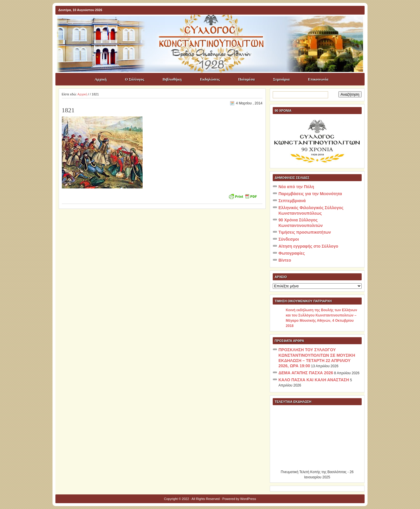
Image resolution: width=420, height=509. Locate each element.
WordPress (248, 499)
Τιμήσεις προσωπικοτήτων (305, 232)
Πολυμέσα (246, 79)
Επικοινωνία (318, 79)
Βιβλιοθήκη (172, 79)
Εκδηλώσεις (210, 79)
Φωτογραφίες (292, 253)
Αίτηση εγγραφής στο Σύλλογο (308, 246)
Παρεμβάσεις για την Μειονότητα (310, 194)
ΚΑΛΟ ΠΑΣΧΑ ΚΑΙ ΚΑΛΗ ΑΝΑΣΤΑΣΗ (314, 380)
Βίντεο (285, 260)
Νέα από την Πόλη (296, 187)
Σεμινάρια (281, 79)
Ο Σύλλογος (134, 79)
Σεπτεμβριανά (292, 201)
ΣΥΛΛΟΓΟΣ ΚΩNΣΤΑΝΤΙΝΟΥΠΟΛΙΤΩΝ (213, 25)
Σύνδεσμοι (289, 239)
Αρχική (100, 79)
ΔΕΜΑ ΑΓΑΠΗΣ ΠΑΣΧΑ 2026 (306, 373)
